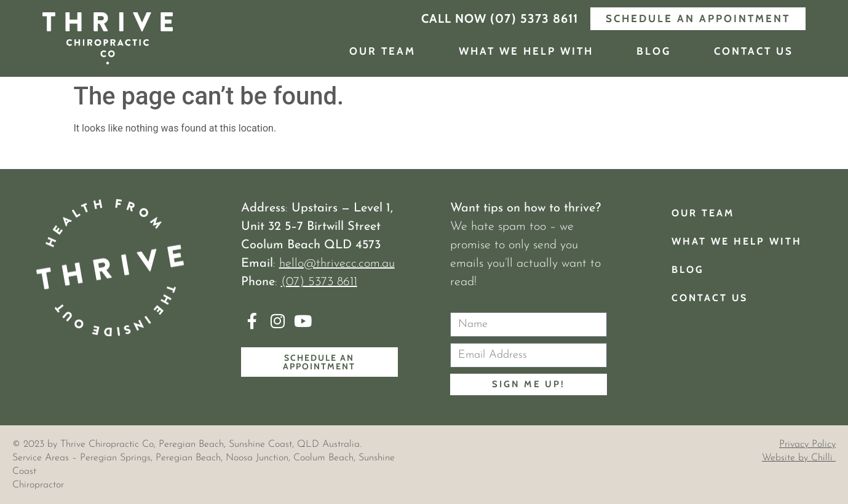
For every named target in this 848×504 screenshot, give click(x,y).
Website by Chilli (799, 458)
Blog (654, 51)
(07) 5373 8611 (319, 282)
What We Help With (526, 51)
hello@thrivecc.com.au (337, 264)
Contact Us (754, 51)
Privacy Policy (807, 444)
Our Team (382, 51)
